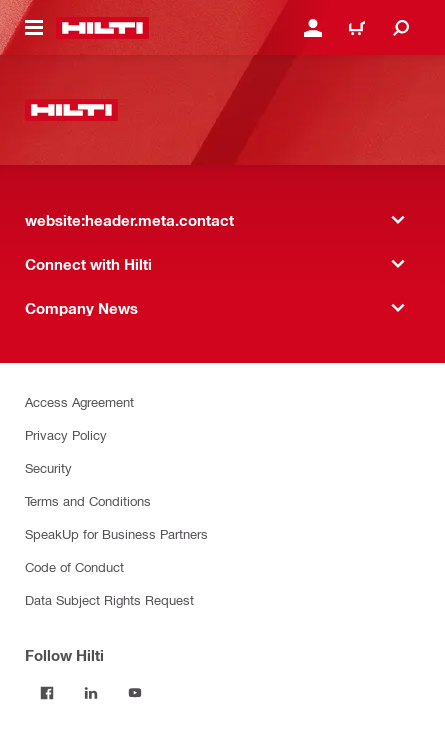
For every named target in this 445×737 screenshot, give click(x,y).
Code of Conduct (74, 566)
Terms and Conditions (88, 500)
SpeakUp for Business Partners (116, 533)
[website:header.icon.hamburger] (34, 28)
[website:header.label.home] (102, 28)
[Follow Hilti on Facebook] (47, 693)
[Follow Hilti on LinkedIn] (91, 693)
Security (48, 467)
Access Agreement (79, 401)
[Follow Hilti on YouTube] (135, 693)
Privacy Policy (66, 434)
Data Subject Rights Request (109, 599)
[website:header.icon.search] (401, 28)
